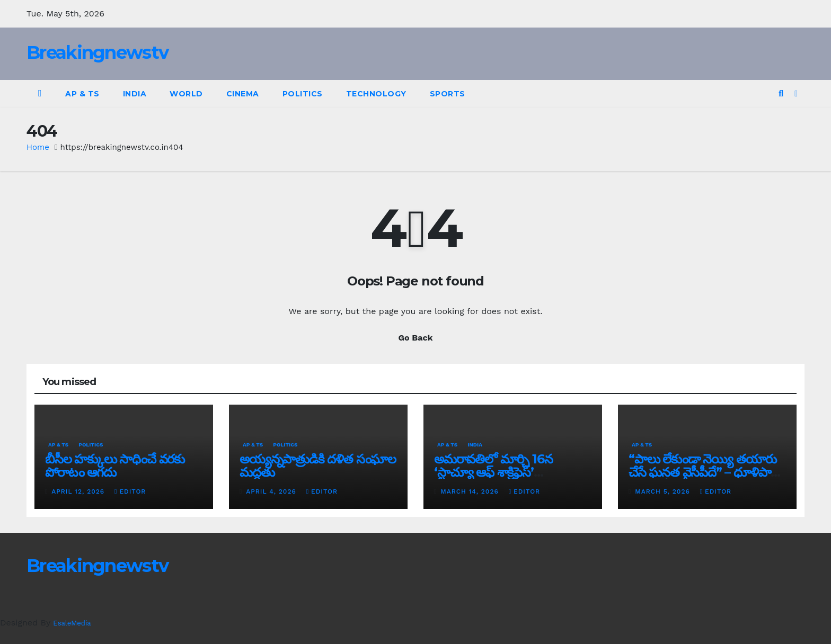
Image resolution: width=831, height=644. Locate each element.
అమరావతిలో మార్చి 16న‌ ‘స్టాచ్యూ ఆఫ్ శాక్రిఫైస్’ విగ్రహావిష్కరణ (493, 472)
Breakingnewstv (97, 52)
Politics (303, 94)
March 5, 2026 (664, 491)
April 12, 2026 (79, 491)
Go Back (416, 338)
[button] (781, 93)
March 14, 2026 (471, 491)
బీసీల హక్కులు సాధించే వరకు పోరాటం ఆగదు (115, 466)
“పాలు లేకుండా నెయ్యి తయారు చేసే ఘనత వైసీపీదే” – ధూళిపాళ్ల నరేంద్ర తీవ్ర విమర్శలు (703, 472)
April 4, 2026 (272, 491)
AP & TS (82, 94)
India (135, 94)
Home (38, 147)
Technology (376, 94)
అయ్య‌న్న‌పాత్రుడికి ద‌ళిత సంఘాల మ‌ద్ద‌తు (318, 466)
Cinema (243, 94)
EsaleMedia (72, 623)
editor (130, 491)
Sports (448, 94)
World (186, 94)
